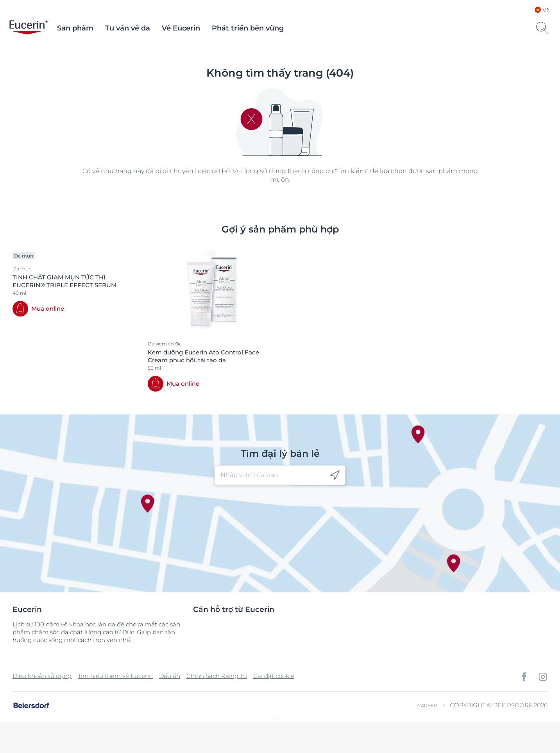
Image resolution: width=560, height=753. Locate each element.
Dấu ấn (170, 676)
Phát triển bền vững (248, 28)
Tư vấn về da (128, 28)
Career (427, 706)
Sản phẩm (75, 28)
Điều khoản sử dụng (42, 676)
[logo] (29, 28)
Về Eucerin (181, 28)
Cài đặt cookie (274, 676)
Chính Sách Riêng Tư (217, 676)
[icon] (335, 475)
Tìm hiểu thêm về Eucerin (115, 676)
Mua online (48, 309)
